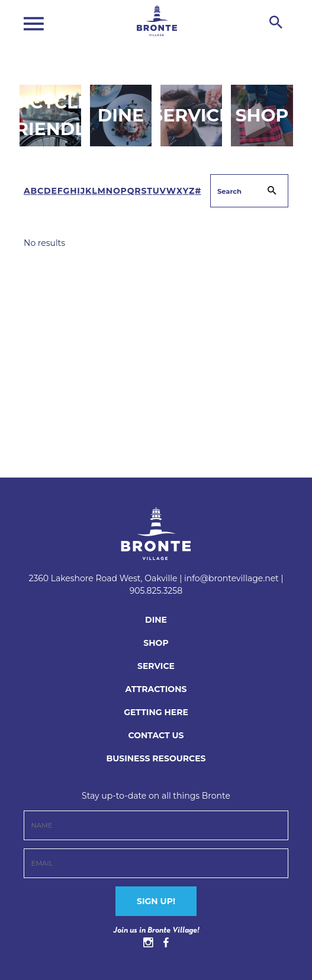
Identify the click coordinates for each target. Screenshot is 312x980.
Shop (262, 115)
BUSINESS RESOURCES (156, 758)
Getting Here (156, 712)
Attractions (156, 689)
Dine (121, 115)
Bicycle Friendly (50, 115)
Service (191, 115)
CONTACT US (156, 735)
